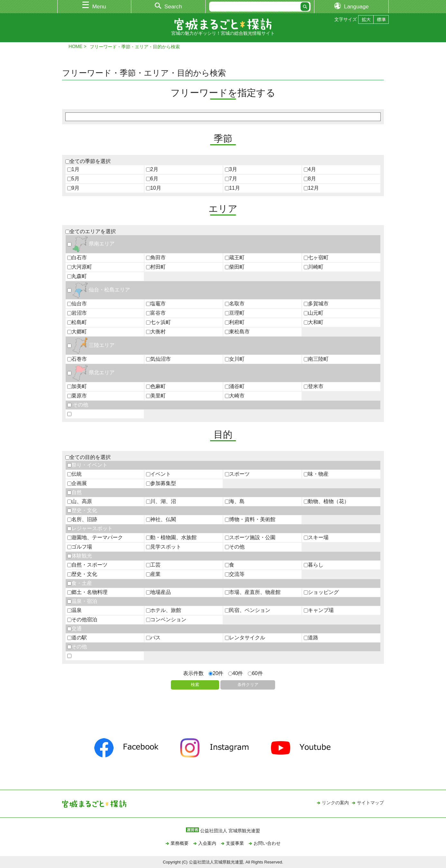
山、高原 (80, 501)
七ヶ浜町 (158, 322)
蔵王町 (235, 258)
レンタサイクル (245, 638)
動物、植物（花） (326, 501)
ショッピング (321, 592)
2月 (152, 169)
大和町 (314, 322)
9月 (73, 188)
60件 (255, 673)
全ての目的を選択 (88, 457)
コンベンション (166, 620)
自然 (74, 492)
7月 (231, 179)
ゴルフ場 (80, 547)
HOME (75, 46)
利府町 (235, 322)
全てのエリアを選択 (91, 231)
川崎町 (314, 267)
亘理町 (235, 313)
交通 (74, 629)
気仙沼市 (158, 359)
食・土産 (80, 583)
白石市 (77, 258)
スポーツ (237, 474)
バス (153, 638)
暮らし (314, 565)
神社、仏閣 (161, 519)
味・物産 (316, 474)
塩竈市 (156, 304)
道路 (311, 638)
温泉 (74, 610)
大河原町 (80, 267)
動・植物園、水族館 (171, 537)
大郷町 (77, 332)
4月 (310, 169)
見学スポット (164, 547)
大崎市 (235, 396)
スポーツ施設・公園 (250, 537)
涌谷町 (235, 386)
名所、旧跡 (82, 519)
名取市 (235, 304)
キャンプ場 (319, 610)
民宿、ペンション (248, 610)
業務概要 (180, 843)
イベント (158, 474)
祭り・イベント (87, 465)
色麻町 (156, 386)
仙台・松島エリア (99, 290)
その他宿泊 (82, 620)
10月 (154, 188)
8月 (310, 179)
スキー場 (316, 537)
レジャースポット (90, 528)
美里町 (156, 396)
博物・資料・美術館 (250, 519)
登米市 (314, 386)
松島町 (77, 322)
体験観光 (80, 556)
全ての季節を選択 (88, 161)
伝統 (74, 474)
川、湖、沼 (161, 501)
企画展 (77, 483)
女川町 (235, 359)
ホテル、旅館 (164, 610)
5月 (73, 179)
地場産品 (158, 592)
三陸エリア (91, 345)
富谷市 (156, 313)
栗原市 (77, 396)
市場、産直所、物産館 (253, 592)
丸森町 (77, 276)
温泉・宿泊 (82, 601)
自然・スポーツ (87, 565)
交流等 (235, 574)
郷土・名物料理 (87, 592)
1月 (73, 169)
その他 (78, 405)
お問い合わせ (267, 843)
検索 (195, 685)
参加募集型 (161, 483)
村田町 (156, 267)
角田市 (156, 258)
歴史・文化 (82, 510)
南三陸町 (316, 359)
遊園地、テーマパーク (95, 537)
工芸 (153, 565)
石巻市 (77, 359)
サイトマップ (370, 803)
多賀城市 (316, 304)
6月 (152, 179)
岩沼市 (77, 313)
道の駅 (77, 638)
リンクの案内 (335, 803)
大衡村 (156, 332)
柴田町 (235, 267)
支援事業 (235, 843)
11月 (232, 188)
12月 (311, 188)
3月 (231, 169)
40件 (236, 673)
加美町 (77, 386)
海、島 (235, 501)
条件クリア (248, 685)
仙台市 (77, 304)
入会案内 (207, 843)
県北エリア (91, 372)
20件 (216, 673)
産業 (153, 574)
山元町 (314, 313)
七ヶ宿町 (316, 258)
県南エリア (91, 244)
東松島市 (237, 332)
